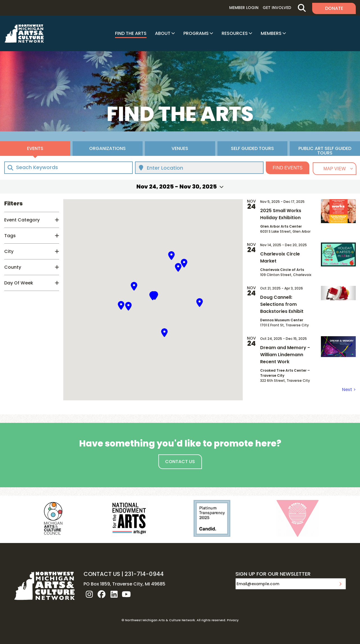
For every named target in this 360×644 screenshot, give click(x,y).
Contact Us (180, 462)
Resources (235, 33)
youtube (126, 594)
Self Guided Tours (252, 148)
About (163, 33)
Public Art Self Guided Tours (325, 151)
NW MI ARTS (24, 33)
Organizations (107, 148)
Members (271, 33)
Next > (349, 390)
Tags (10, 236)
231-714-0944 (144, 574)
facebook (102, 594)
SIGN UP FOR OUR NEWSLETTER (273, 574)
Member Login (244, 8)
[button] (134, 286)
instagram (89, 594)
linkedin (114, 594)
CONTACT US (102, 574)
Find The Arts (131, 33)
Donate (334, 8)
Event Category (22, 220)
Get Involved (277, 8)
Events (35, 148)
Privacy (233, 620)
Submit (340, 584)
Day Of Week (19, 283)
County (13, 267)
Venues (180, 148)
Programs (196, 33)
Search (302, 8)
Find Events (288, 168)
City (9, 251)
